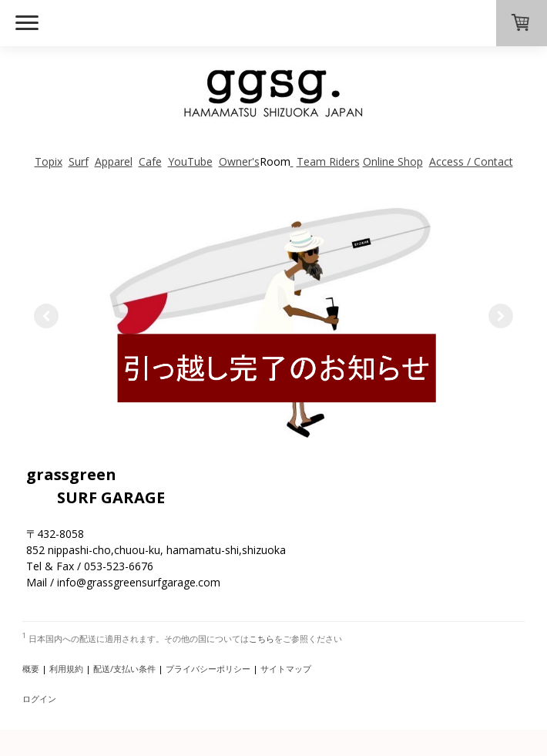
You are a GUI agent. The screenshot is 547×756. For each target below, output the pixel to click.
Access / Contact (471, 161)
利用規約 (66, 669)
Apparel (114, 161)
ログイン (39, 699)
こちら (262, 638)
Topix (49, 161)
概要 (31, 669)
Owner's (239, 161)
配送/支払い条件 (124, 669)
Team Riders (328, 161)
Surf (79, 161)
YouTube (190, 161)
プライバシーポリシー (208, 669)
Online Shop (393, 161)
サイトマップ (286, 669)
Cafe (150, 161)
